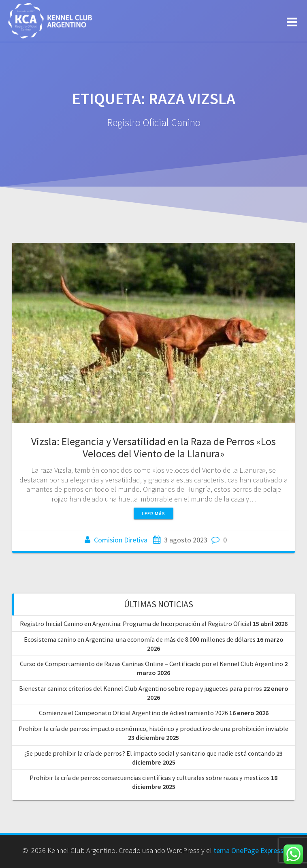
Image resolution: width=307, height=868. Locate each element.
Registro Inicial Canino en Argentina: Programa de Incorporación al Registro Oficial (136, 624)
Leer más (153, 513)
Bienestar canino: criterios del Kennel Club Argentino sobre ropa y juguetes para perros (141, 688)
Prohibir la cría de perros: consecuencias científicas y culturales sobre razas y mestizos (150, 778)
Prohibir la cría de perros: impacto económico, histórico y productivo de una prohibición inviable (153, 729)
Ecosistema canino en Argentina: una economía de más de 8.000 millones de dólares (140, 639)
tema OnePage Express (248, 850)
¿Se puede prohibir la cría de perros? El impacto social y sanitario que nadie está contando (150, 753)
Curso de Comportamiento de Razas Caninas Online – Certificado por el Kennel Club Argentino (151, 664)
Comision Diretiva (121, 540)
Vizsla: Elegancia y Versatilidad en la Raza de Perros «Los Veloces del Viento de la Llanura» (153, 447)
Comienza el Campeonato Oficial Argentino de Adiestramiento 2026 (133, 713)
